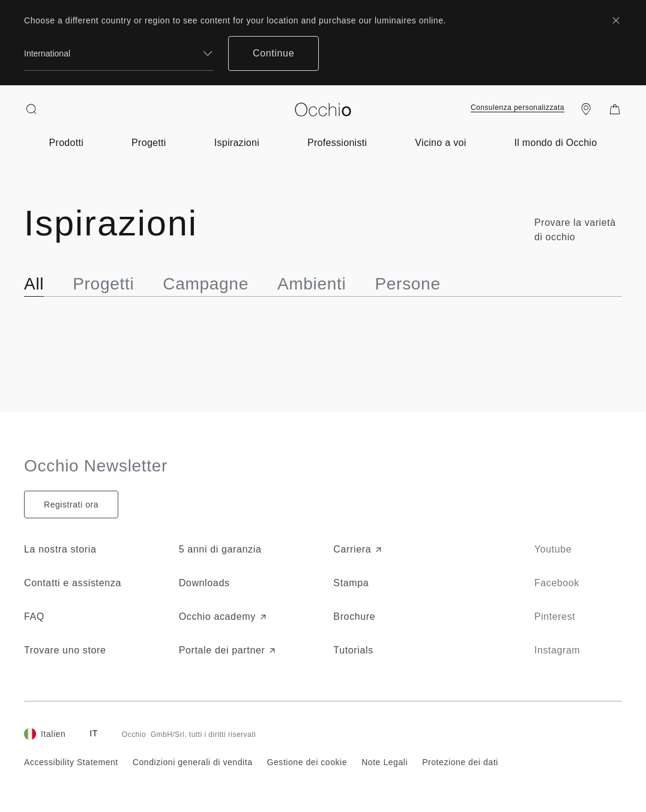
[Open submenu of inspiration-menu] (237, 143)
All (34, 284)
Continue (273, 53)
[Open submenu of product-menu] (67, 143)
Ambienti (312, 284)
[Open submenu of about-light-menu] (556, 143)
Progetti (103, 284)
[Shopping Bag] (615, 109)
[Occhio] (323, 110)
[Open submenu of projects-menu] (149, 143)
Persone (407, 284)
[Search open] (31, 109)
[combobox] (119, 53)
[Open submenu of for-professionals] (337, 143)
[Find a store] (586, 109)
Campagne (206, 284)
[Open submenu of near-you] (440, 143)
